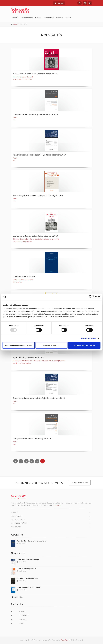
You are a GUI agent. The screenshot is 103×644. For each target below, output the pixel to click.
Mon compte (16, 527)
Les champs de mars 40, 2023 (27, 578)
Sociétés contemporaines (26, 569)
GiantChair (65, 640)
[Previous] (16, 461)
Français (59, 3)
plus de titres (17, 597)
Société (68, 18)
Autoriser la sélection (51, 345)
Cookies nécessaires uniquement (19, 345)
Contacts (15, 513)
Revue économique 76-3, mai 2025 (29, 587)
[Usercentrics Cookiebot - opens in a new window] (91, 297)
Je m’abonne (80, 483)
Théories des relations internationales (31, 541)
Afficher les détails (88, 338)
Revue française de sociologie (28, 559)
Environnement (27, 18)
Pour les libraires (18, 520)
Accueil (15, 18)
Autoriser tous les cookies (84, 345)
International (49, 18)
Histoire (38, 18)
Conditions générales (20, 523)
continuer (58, 505)
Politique (60, 18)
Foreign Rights (17, 516)
